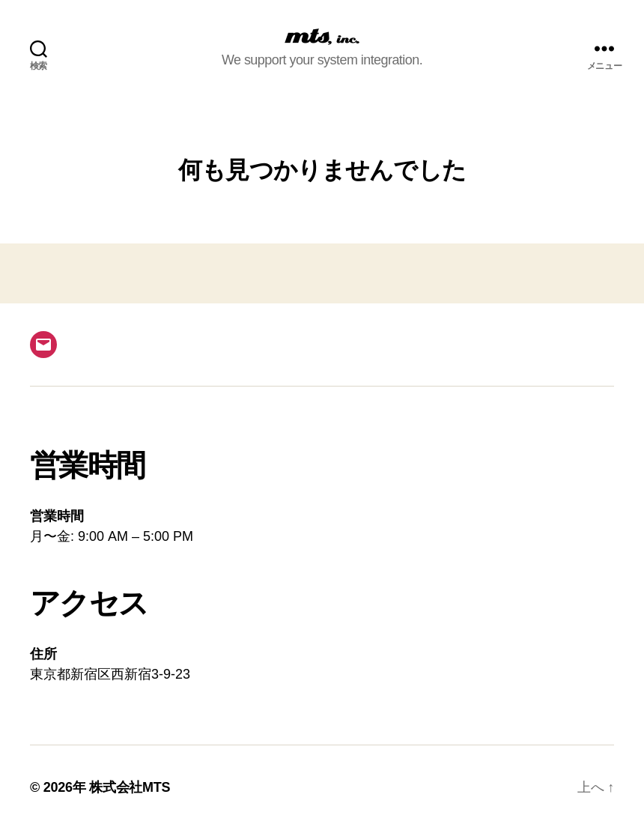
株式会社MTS (130, 787)
